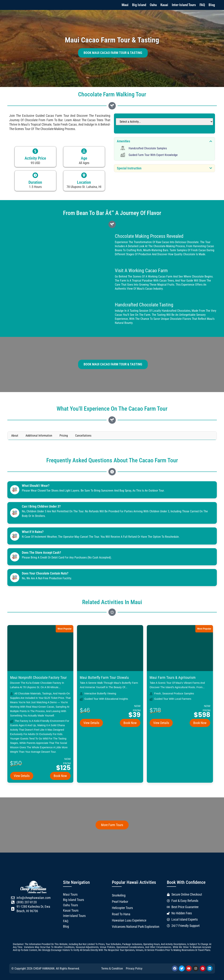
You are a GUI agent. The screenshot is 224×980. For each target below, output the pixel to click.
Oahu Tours (70, 905)
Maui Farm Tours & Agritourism (173, 677)
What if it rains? (33, 532)
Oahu (153, 5)
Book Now (60, 776)
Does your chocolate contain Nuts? (45, 573)
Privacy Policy (134, 969)
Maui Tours (70, 894)
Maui (125, 5)
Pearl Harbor (120, 902)
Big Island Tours (74, 900)
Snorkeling (119, 895)
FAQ (202, 5)
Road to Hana (121, 914)
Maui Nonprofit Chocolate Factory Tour (38, 677)
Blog (212, 5)
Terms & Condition (112, 969)
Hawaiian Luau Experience (129, 920)
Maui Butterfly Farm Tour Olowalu (104, 677)
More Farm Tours (112, 825)
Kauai (164, 5)
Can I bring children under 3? (41, 506)
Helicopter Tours (122, 908)
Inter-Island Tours (184, 5)
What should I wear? (36, 486)
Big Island (139, 5)
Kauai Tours (71, 910)
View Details (22, 776)
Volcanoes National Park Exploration (136, 927)
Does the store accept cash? (42, 553)
